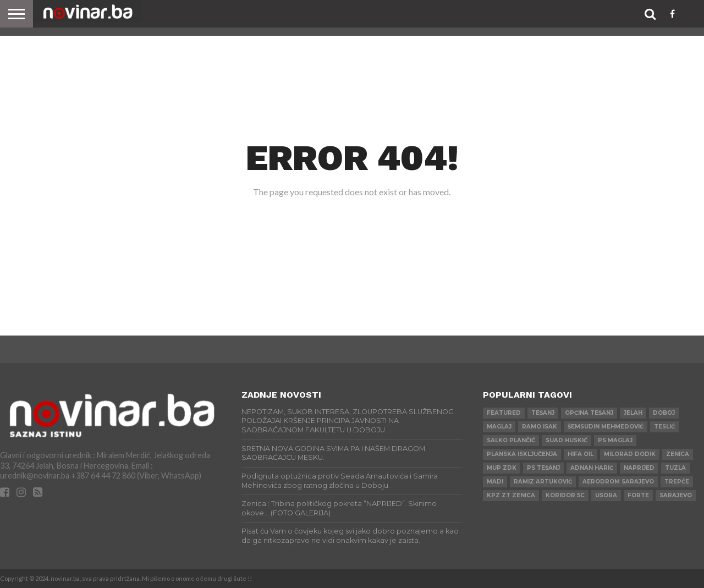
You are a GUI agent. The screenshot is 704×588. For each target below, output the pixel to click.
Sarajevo (676, 495)
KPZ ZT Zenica (511, 495)
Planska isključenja (522, 454)
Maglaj (499, 427)
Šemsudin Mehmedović (606, 427)
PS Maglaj (615, 440)
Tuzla (675, 468)
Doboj (664, 413)
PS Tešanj (543, 468)
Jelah (633, 413)
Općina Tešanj (589, 413)
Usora (606, 495)
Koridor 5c (565, 495)
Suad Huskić (566, 440)
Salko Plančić (511, 440)
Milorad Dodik (630, 454)
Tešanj (543, 413)
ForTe (638, 495)
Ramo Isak (540, 427)
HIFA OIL (581, 454)
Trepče (677, 482)
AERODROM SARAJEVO (618, 482)
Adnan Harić (592, 468)
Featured (504, 413)
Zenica (678, 454)
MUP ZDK (502, 468)
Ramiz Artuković (543, 482)
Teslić (664, 427)
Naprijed (639, 468)
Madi (495, 482)
